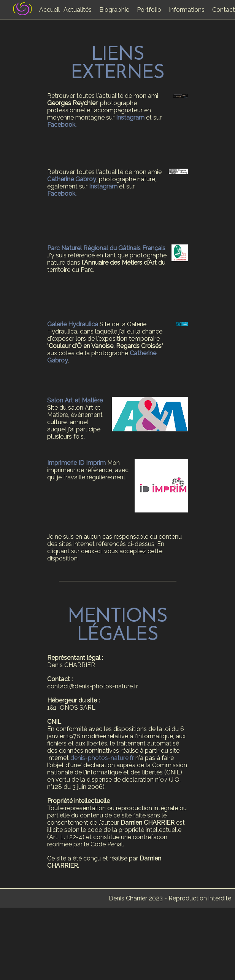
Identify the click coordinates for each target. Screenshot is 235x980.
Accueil (49, 10)
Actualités (78, 10)
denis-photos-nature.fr (102, 758)
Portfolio (149, 10)
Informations (187, 10)
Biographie (114, 10)
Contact (224, 10)
